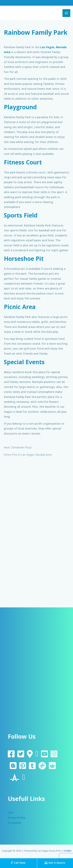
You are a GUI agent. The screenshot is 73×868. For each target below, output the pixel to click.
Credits (68, 851)
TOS (11, 813)
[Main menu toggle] (66, 13)
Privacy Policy (17, 818)
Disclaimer (15, 823)
